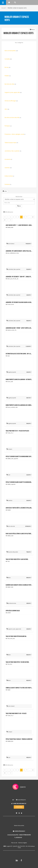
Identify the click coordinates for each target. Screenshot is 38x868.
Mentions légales (23, 843)
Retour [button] (32, 30)
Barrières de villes (10, 84)
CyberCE (15, 846)
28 (33, 217)
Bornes (7, 67)
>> (11, 220)
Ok (19, 206)
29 (5, 220)
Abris (7, 109)
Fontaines (8, 185)
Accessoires (8, 159)
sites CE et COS (21, 846)
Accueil (4, 8)
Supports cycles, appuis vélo (13, 93)
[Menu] (3, 2)
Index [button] (5, 191)
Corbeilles (8, 59)
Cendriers (8, 168)
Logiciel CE (9, 846)
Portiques (8, 126)
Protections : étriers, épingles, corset (15, 134)
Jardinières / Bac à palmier (13, 151)
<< (5, 217)
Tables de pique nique (11, 143)
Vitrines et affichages (11, 101)
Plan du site (14, 843)
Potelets (8, 76)
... (30, 217)
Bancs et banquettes (11, 51)
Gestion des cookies (19, 826)
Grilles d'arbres (9, 176)
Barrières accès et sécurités (13, 118)
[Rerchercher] (15, 2)
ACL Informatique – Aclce (26, 847)
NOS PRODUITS (22, 800)
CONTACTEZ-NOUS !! (19, 831)
